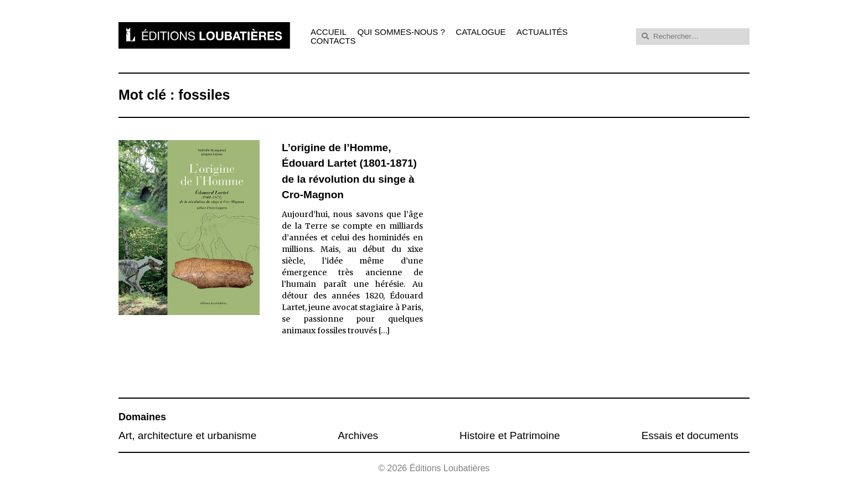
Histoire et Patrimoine (510, 435)
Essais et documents (690, 435)
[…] (384, 331)
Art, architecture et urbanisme (187, 435)
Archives (358, 435)
